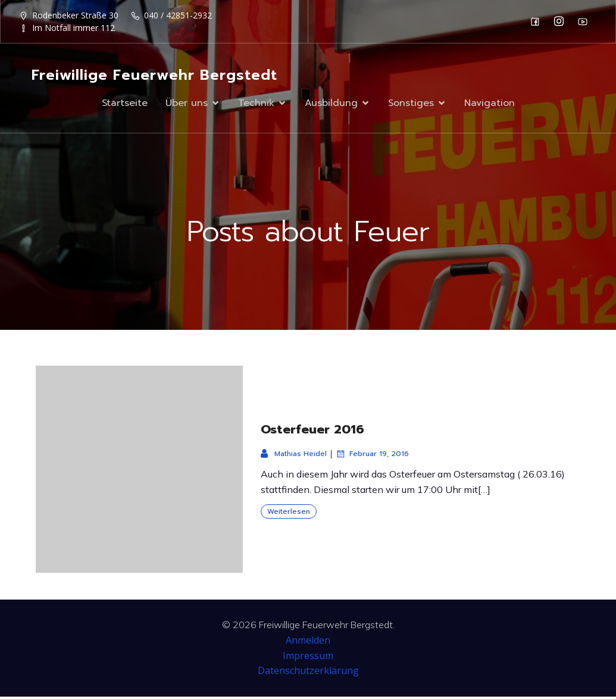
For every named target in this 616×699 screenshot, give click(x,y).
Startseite (125, 104)
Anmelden (308, 642)
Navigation (490, 104)
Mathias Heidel (294, 456)
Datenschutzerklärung (308, 673)
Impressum (308, 658)
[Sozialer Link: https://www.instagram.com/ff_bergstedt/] (562, 21)
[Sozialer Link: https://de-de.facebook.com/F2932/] (538, 21)
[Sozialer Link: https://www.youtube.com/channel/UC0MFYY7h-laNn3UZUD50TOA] (586, 21)
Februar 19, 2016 (372, 456)
